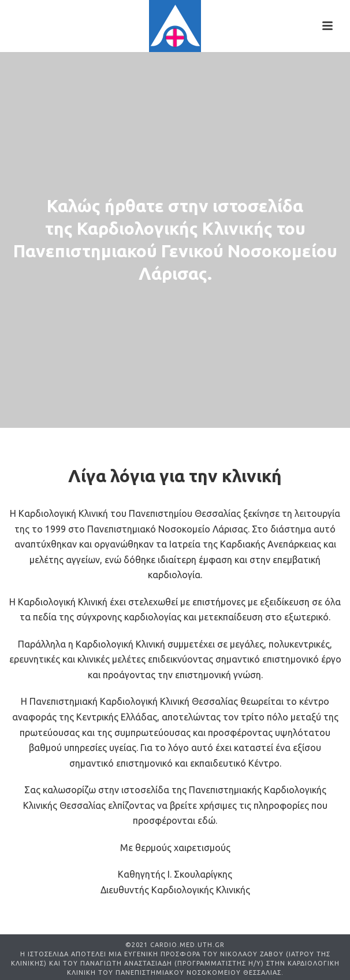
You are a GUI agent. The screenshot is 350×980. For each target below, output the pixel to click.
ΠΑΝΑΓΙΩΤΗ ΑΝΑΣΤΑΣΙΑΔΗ (126, 963)
